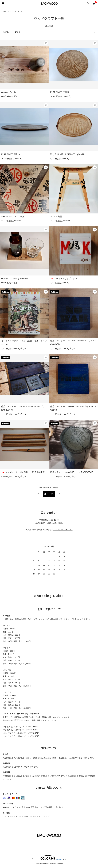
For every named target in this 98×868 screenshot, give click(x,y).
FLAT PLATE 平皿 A (11, 154)
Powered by (49, 857)
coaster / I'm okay (9, 92)
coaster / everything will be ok (15, 279)
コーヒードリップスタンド (65, 279)
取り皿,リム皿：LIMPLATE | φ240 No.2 (68, 154)
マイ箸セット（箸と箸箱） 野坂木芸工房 (23, 472)
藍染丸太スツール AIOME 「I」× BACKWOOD (72, 472)
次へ (59, 494)
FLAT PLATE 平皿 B (60, 92)
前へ (39, 494)
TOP (4, 11)
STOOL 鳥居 (56, 217)
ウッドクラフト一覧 (15, 11)
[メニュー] (3, 4)
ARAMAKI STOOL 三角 (13, 217)
